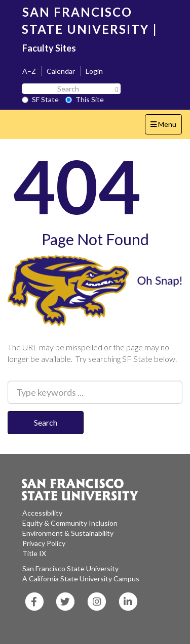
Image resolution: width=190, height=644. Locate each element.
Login (94, 71)
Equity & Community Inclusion (70, 523)
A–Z (29, 71)
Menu (166, 127)
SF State (40, 99)
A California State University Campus (81, 579)
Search (46, 422)
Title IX (34, 553)
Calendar (61, 71)
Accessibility (42, 513)
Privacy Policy (44, 543)
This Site (85, 99)
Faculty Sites (49, 48)
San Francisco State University (70, 568)
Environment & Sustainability (68, 533)
